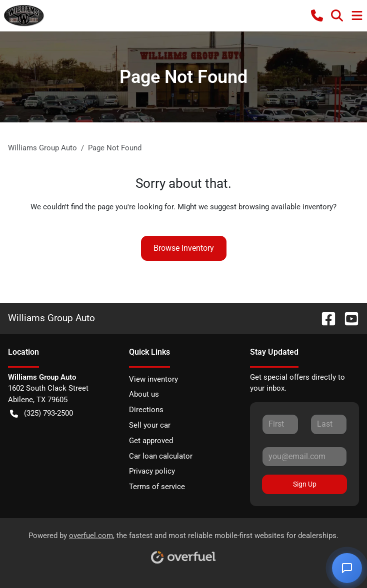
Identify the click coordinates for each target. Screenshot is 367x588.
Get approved (151, 441)
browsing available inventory (286, 207)
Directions (146, 410)
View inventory (153, 379)
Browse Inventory (184, 248)
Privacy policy (152, 471)
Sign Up (305, 484)
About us (144, 394)
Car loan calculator (161, 456)
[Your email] (304, 457)
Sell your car (150, 425)
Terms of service (157, 487)
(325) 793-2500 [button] (41, 413)
